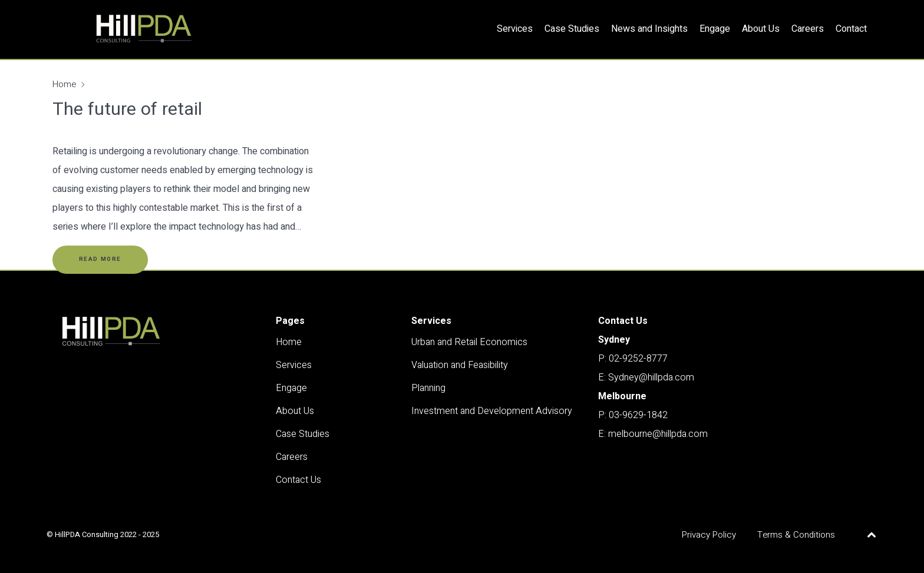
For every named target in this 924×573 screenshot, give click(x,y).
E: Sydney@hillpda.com (646, 377)
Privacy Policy (709, 535)
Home (64, 84)
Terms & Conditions (796, 535)
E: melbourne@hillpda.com (653, 434)
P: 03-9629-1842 (633, 415)
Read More (100, 259)
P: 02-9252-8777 (633, 359)
